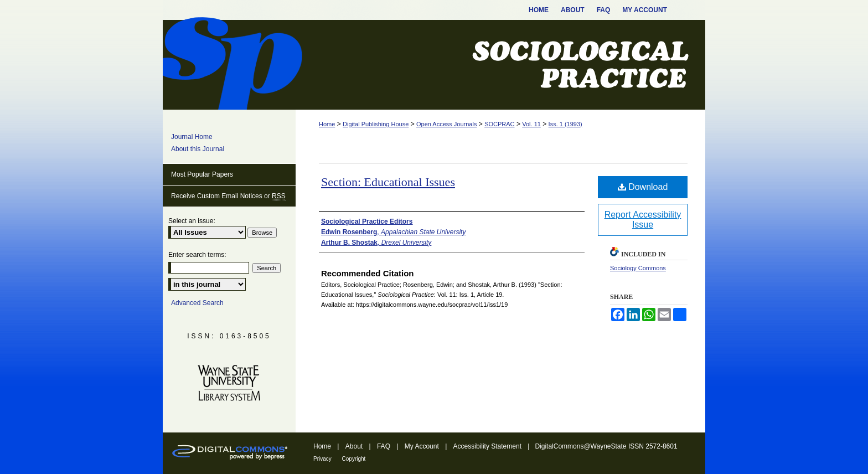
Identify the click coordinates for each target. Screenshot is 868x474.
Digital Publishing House (376, 124)
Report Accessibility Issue (643, 220)
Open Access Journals (446, 124)
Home (327, 124)
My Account (423, 446)
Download (643, 187)
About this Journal (198, 149)
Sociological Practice (434, 65)
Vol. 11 (531, 124)
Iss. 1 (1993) (565, 124)
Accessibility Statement (489, 446)
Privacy (323, 459)
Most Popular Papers (202, 174)
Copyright (354, 459)
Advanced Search (197, 303)
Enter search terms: (197, 255)
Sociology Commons (638, 268)
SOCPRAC (499, 124)
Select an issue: (192, 221)
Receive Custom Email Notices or (228, 196)
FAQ (384, 446)
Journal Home (192, 137)
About (355, 446)
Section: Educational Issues (388, 182)
